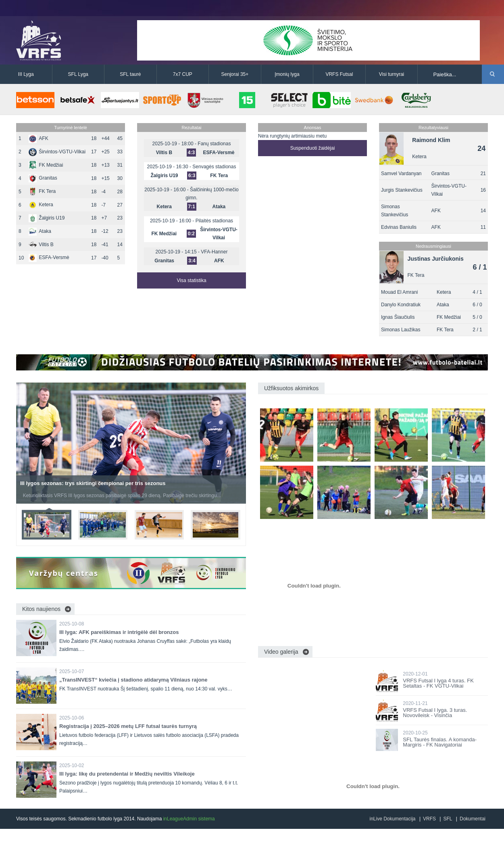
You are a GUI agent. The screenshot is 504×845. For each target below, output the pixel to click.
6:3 (192, 176)
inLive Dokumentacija (392, 819)
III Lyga (26, 74)
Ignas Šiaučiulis (398, 317)
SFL (448, 819)
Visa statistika (191, 280)
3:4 (192, 261)
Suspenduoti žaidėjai (313, 148)
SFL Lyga (78, 74)
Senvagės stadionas (214, 167)
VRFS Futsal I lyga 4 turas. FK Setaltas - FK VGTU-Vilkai (438, 683)
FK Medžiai (46, 165)
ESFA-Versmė (49, 257)
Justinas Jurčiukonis (436, 259)
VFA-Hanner (214, 252)
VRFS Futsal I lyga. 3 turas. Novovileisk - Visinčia (435, 713)
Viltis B (41, 245)
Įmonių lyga (287, 74)
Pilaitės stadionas (214, 221)
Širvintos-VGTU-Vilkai (57, 152)
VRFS (429, 819)
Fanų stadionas (214, 144)
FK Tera (42, 191)
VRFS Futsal (339, 74)
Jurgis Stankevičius (402, 190)
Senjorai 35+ (235, 74)
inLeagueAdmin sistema (189, 819)
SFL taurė (130, 74)
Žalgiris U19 (47, 218)
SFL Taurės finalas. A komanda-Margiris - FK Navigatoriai (440, 742)
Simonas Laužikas (401, 330)
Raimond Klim (431, 140)
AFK (38, 138)
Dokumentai (473, 819)
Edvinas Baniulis (399, 227)
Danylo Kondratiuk (401, 305)
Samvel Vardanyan (401, 174)
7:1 (192, 207)
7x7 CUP (183, 74)
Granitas (43, 178)
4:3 (191, 153)
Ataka (40, 231)
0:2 (191, 234)
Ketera (41, 205)
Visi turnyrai (392, 74)
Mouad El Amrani (399, 292)
